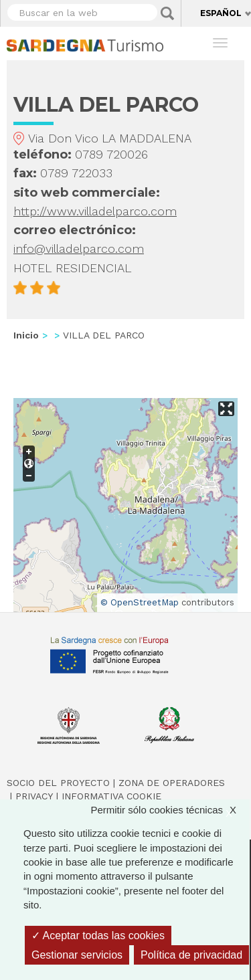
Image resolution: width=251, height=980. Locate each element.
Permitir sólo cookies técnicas (170, 810)
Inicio (26, 335)
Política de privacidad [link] (191, 955)
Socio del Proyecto (58, 783)
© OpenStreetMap (140, 602)
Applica (167, 13)
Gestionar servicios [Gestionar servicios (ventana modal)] (77, 955)
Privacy (34, 796)
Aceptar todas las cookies (98, 936)
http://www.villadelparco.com (95, 211)
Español (221, 13)
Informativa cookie (111, 796)
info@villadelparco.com (79, 249)
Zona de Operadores (172, 783)
